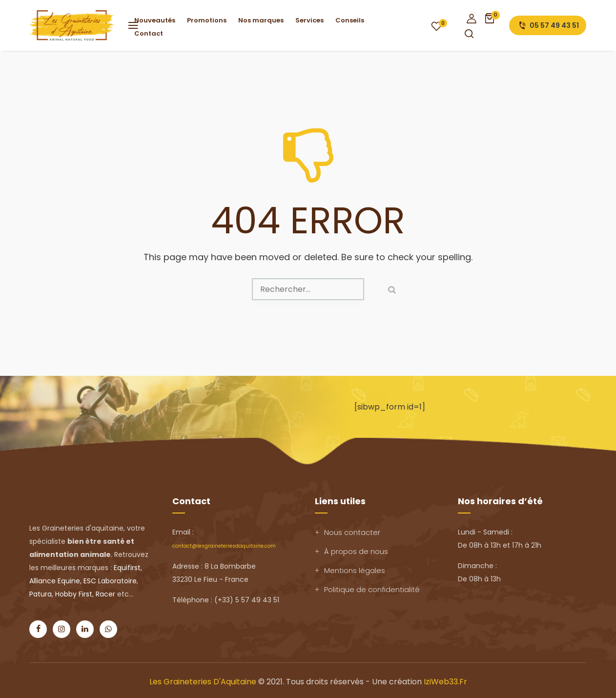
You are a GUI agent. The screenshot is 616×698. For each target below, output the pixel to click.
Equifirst (127, 568)
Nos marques (261, 20)
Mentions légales (355, 570)
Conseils (350, 20)
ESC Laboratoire (110, 581)
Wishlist (436, 26)
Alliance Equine (55, 581)
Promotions (207, 20)
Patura (41, 594)
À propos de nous (356, 551)
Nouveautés (155, 20)
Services (309, 20)
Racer (105, 594)
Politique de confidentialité (372, 589)
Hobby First (74, 594)
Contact (149, 33)
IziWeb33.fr (445, 682)
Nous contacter (352, 532)
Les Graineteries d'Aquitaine (203, 682)
